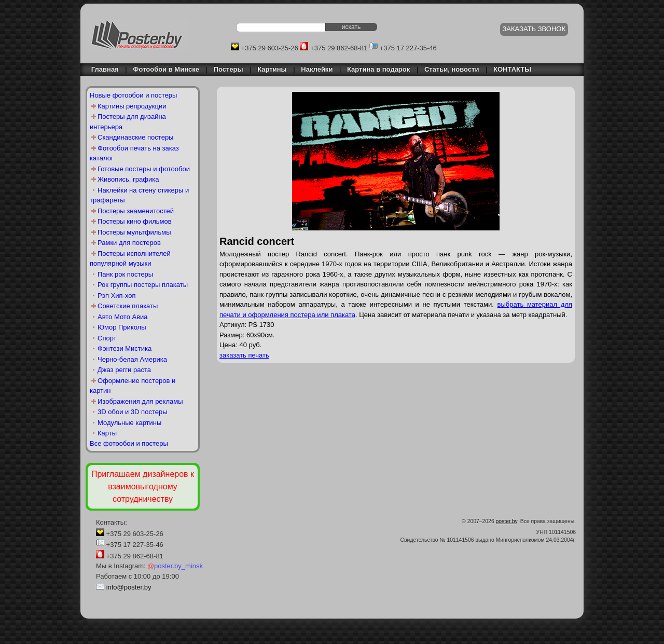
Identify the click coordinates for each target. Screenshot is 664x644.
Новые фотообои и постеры (133, 95)
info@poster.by (129, 587)
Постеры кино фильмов (135, 221)
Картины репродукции (132, 106)
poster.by (507, 521)
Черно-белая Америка (132, 359)
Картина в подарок (378, 69)
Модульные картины (129, 423)
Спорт (107, 338)
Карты (107, 433)
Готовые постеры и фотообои (144, 169)
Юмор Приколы (122, 327)
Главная (102, 69)
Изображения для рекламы (140, 401)
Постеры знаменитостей (136, 211)
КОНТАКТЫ (512, 69)
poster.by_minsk (175, 566)
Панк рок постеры (125, 274)
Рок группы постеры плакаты (143, 285)
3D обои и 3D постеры (133, 412)
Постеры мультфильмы (134, 232)
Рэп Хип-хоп (117, 296)
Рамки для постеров (129, 243)
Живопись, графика (128, 179)
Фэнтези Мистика (125, 348)
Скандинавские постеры (135, 137)
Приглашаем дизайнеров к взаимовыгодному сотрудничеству (143, 487)
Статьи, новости (452, 69)
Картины (272, 69)
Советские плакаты (128, 306)
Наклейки (317, 69)
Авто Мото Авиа (123, 317)
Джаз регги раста (124, 370)
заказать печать (244, 355)
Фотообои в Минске (166, 69)
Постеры (229, 69)
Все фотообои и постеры (129, 443)
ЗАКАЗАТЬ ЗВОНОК (534, 29)
